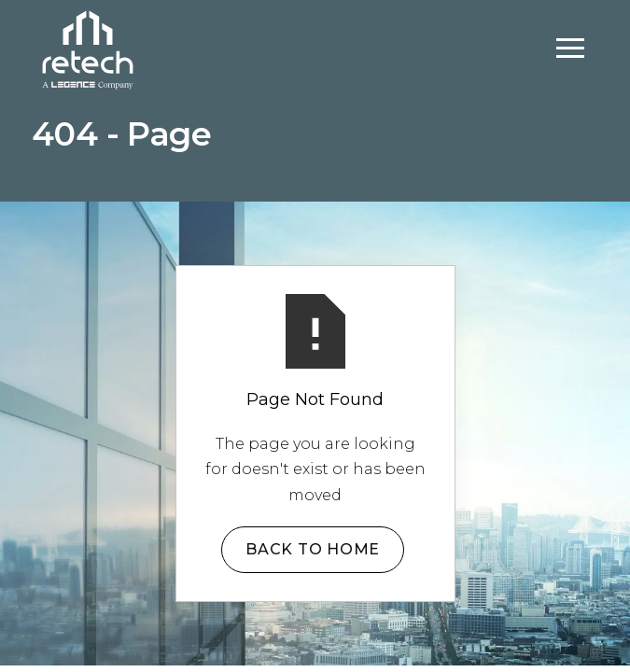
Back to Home (313, 549)
